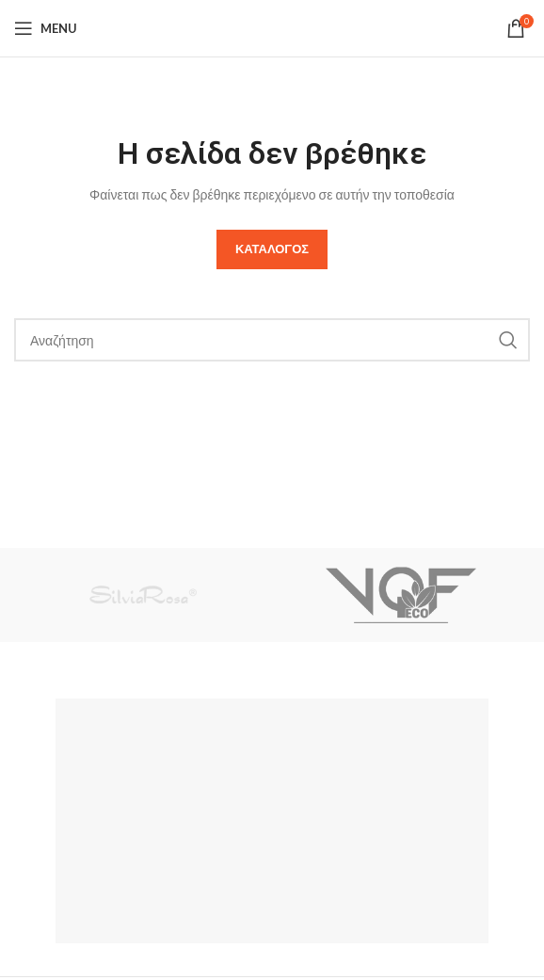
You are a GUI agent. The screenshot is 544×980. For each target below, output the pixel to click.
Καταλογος (272, 249)
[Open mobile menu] (46, 28)
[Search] (272, 340)
